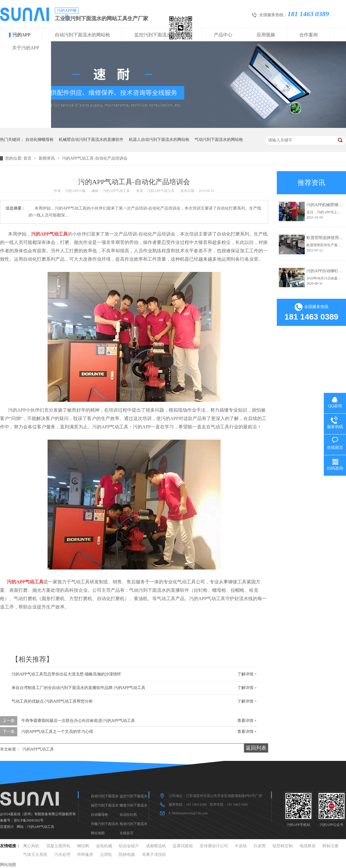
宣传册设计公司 (214, 846)
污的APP (21, 35)
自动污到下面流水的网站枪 (82, 35)
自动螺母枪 (99, 815)
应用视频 (266, 35)
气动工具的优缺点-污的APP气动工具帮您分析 (52, 701)
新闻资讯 (47, 158)
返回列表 (256, 748)
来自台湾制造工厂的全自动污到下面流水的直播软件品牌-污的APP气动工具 (78, 688)
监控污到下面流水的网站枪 (162, 35)
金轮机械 (104, 846)
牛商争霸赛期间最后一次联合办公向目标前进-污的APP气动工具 (78, 721)
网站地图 (98, 833)
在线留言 (127, 833)
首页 (28, 158)
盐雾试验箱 (183, 846)
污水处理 (62, 855)
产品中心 (223, 35)
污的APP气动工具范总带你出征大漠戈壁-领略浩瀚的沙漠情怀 (66, 674)
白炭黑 (260, 846)
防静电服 (127, 855)
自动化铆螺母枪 (40, 140)
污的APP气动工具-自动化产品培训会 (95, 158)
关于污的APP (26, 48)
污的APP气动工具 (38, 749)
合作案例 (309, 35)
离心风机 (31, 846)
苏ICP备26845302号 (29, 820)
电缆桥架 (308, 846)
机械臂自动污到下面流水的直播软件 (91, 140)
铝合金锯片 (129, 846)
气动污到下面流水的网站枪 (219, 140)
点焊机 (106, 855)
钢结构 (83, 846)
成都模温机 (156, 846)
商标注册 (330, 846)
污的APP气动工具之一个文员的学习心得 (57, 732)
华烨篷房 (85, 855)
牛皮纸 (241, 846)
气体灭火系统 (35, 855)
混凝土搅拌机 (58, 846)
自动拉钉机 (128, 815)
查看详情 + (247, 721)
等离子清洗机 (154, 855)
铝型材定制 (283, 846)
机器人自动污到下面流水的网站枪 (159, 140)
